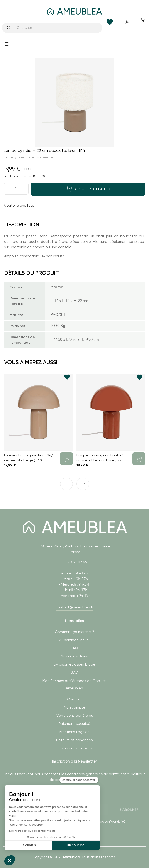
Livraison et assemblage (74, 664)
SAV (74, 673)
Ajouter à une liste (19, 205)
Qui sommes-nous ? (74, 640)
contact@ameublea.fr (75, 607)
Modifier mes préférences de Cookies (75, 681)
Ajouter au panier (88, 189)
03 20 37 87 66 (75, 562)
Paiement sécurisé (74, 724)
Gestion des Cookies (75, 748)
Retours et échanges (75, 740)
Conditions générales (74, 715)
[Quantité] (16, 189)
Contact (74, 699)
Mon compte (74, 707)
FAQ (74, 648)
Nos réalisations (74, 656)
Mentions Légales (74, 732)
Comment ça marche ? (74, 632)
